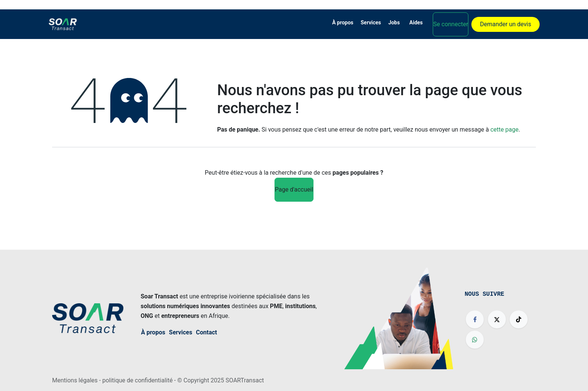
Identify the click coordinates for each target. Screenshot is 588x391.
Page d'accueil (294, 190)
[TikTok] (519, 319)
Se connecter (451, 24)
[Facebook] (475, 319)
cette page (505, 130)
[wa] (475, 340)
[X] (497, 319)
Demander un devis (505, 24)
